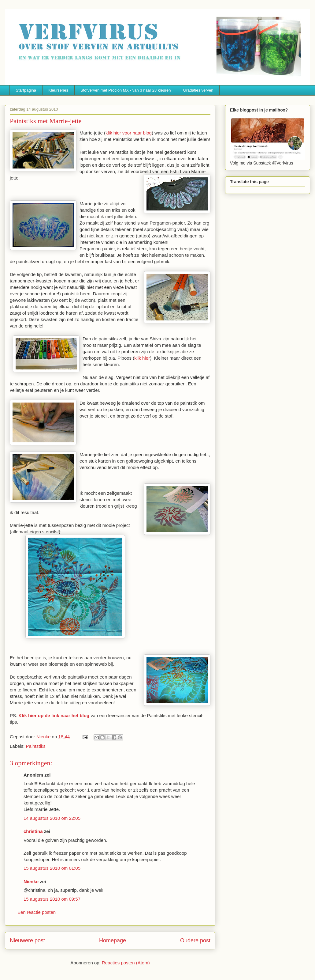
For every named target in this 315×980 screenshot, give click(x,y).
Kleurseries (58, 90)
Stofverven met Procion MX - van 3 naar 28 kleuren (126, 90)
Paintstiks (36, 746)
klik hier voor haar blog (129, 133)
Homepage (113, 940)
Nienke (31, 882)
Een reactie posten (37, 912)
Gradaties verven (198, 90)
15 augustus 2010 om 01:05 (52, 868)
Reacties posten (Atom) (126, 963)
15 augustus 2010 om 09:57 (52, 899)
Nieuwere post (27, 940)
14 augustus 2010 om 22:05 (52, 818)
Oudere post (195, 940)
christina (33, 831)
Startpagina (26, 90)
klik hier (142, 358)
